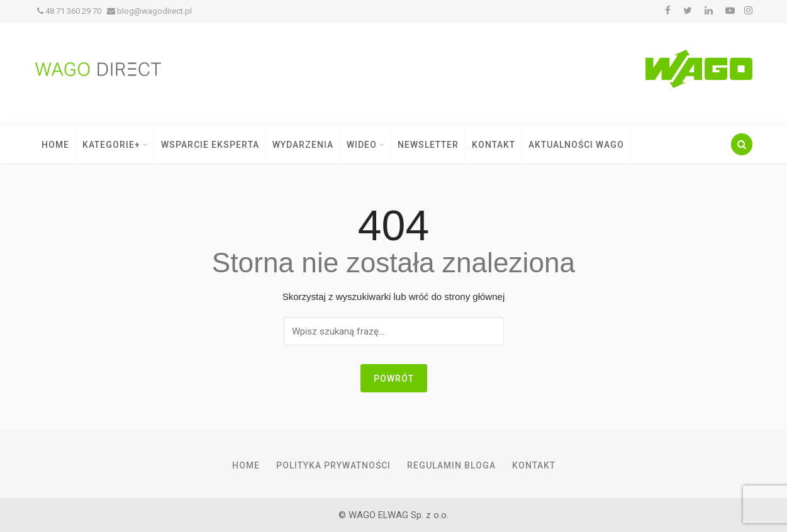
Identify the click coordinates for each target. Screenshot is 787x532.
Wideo (366, 145)
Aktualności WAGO (576, 145)
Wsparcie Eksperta (210, 145)
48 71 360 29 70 (69, 11)
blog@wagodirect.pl (149, 11)
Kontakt (494, 145)
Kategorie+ (115, 145)
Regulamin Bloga (451, 465)
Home (55, 145)
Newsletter (428, 145)
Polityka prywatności (333, 465)
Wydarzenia (303, 145)
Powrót (394, 379)
